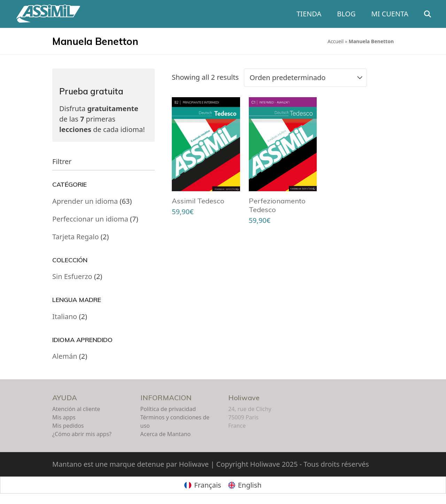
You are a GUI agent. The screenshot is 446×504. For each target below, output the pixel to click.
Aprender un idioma (85, 201)
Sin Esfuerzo (72, 276)
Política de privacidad (168, 409)
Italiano (65, 316)
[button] (432, 14)
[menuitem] (203, 485)
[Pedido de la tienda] (305, 78)
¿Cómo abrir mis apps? (82, 434)
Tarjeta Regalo (76, 237)
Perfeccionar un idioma (90, 219)
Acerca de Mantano (166, 434)
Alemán (65, 356)
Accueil (336, 41)
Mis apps (64, 417)
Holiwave (244, 398)
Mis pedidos (68, 426)
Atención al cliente (76, 409)
